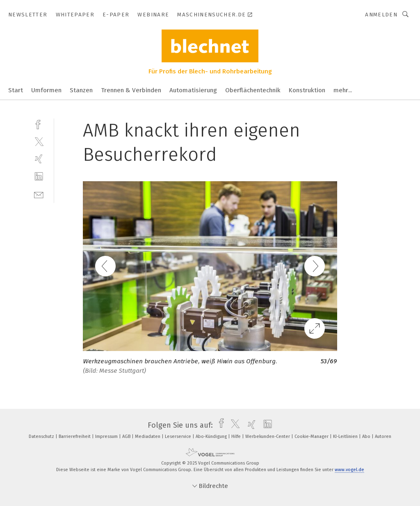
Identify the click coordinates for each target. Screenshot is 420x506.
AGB (127, 436)
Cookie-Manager (312, 436)
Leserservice (179, 436)
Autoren (383, 436)
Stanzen (81, 90)
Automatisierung (193, 90)
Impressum (107, 436)
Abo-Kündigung (212, 436)
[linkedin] (39, 177)
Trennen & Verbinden (131, 90)
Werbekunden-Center (268, 436)
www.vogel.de (349, 470)
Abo (367, 436)
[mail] (39, 194)
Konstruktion (307, 90)
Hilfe (237, 436)
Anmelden (381, 15)
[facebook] (39, 124)
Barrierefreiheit (75, 436)
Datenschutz (42, 436)
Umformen (46, 90)
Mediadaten (148, 436)
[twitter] (39, 141)
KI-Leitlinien (346, 436)
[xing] (39, 159)
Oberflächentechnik (253, 90)
